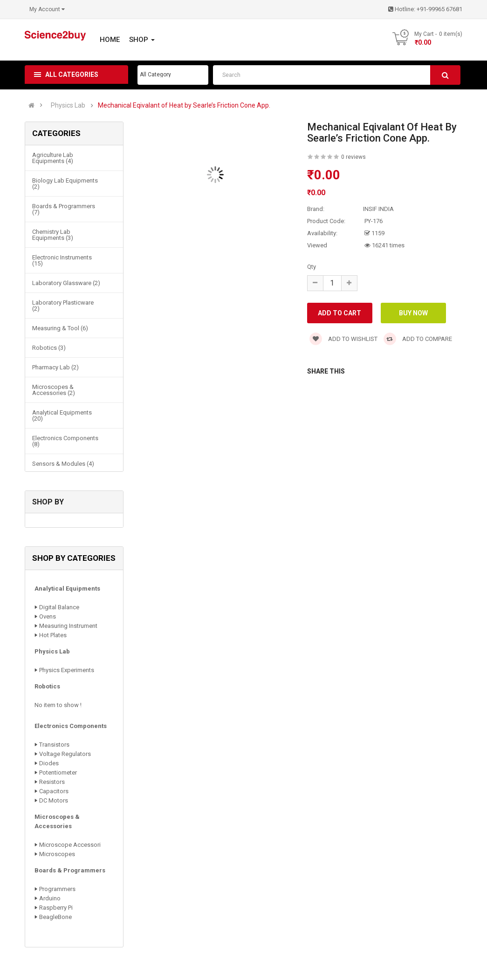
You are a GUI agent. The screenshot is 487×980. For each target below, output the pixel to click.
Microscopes (57, 854)
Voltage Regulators (65, 754)
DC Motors (54, 800)
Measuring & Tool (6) (60, 328)
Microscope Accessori (70, 845)
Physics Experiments (67, 670)
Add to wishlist (343, 339)
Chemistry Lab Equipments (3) (53, 235)
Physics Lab (68, 105)
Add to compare (418, 339)
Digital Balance (59, 607)
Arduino (50, 898)
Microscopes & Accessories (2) (54, 390)
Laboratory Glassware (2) (66, 283)
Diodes (49, 763)
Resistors (52, 782)
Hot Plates (53, 635)
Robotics (47, 686)
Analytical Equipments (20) (62, 415)
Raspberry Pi (56, 908)
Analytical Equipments (67, 589)
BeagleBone (55, 917)
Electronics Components (71, 726)
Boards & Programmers (70, 870)
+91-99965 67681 (439, 9)
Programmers (57, 889)
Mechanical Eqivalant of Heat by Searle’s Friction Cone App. (184, 105)
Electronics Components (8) (65, 441)
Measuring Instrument (68, 626)
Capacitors (54, 791)
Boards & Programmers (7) (64, 209)
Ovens (48, 616)
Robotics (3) (49, 348)
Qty (312, 267)
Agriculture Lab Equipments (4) (53, 158)
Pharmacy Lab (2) (55, 367)
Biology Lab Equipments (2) (65, 184)
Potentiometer (58, 772)
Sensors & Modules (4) (63, 464)
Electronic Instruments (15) (62, 260)
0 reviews (353, 157)
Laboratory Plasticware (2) (63, 306)
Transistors (54, 745)
